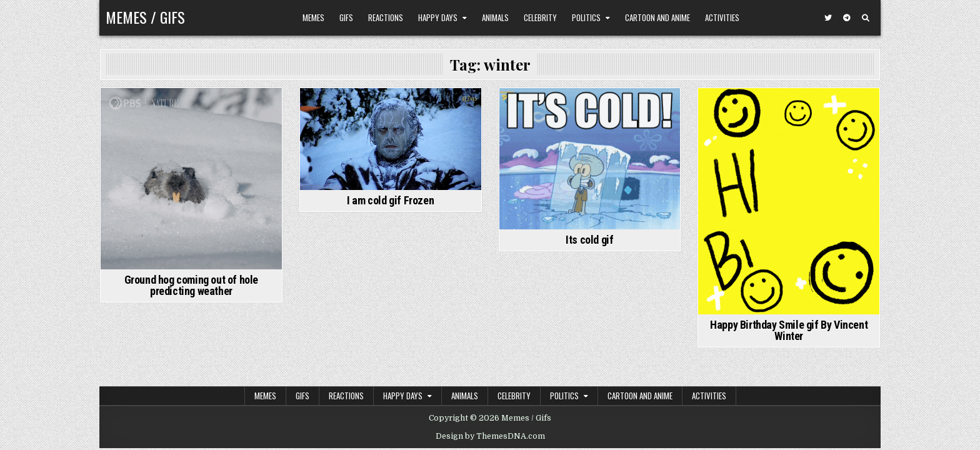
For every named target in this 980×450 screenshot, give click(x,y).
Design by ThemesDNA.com (490, 436)
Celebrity (540, 17)
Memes (313, 17)
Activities (722, 17)
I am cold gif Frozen (390, 200)
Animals (495, 17)
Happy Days (438, 17)
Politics (586, 17)
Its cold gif (589, 240)
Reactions (386, 17)
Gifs (346, 17)
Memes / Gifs (145, 17)
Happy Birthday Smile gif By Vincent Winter (789, 330)
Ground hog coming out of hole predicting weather (191, 285)
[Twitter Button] (828, 18)
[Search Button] (866, 18)
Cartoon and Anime (657, 17)
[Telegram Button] (847, 18)
